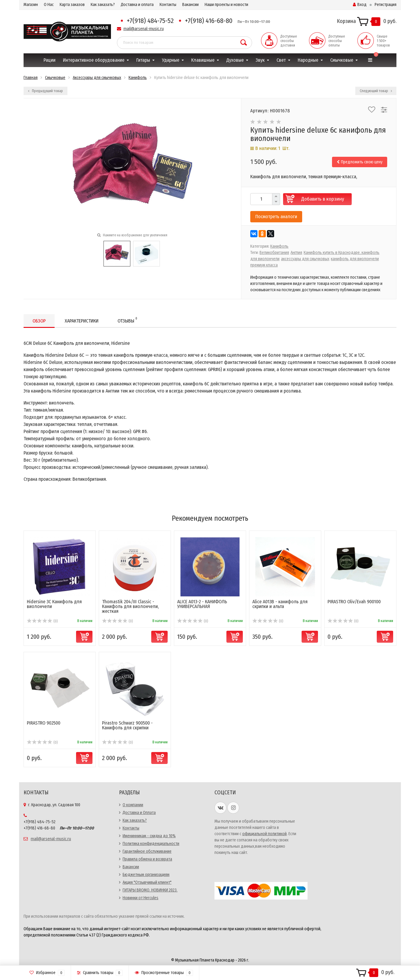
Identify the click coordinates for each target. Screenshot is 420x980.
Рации (50, 60)
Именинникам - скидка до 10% (149, 836)
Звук (260, 60)
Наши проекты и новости (226, 5)
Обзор (39, 321)
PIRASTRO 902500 (44, 723)
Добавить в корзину (323, 199)
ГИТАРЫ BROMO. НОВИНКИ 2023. (150, 890)
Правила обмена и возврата (147, 859)
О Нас (49, 5)
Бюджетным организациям (146, 875)
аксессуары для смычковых (305, 259)
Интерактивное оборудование (94, 60)
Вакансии (190, 5)
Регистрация (386, 5)
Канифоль (279, 246)
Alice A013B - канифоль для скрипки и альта (280, 604)
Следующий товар (376, 91)
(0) (42, 621)
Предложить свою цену (360, 162)
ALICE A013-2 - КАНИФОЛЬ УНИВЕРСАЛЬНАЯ (202, 604)
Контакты (168, 5)
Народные (308, 60)
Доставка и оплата (137, 5)
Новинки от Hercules (140, 898)
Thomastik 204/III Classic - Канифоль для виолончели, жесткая (130, 606)
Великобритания (274, 253)
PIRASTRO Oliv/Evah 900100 (354, 602)
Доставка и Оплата (139, 813)
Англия (296, 253)
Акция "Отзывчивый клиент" (147, 882)
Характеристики (82, 321)
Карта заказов (72, 5)
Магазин (31, 5)
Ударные (171, 60)
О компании (133, 805)
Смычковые (342, 60)
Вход (360, 5)
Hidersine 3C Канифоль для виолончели (54, 604)
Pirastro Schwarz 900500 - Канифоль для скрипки (127, 725)
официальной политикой (264, 834)
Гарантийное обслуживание (147, 851)
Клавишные (203, 60)
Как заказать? (103, 5)
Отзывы (127, 320)
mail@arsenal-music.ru (144, 29)
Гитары (143, 60)
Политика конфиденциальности (151, 844)
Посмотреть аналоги (276, 217)
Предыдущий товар (45, 91)
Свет (281, 60)
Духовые (235, 60)
